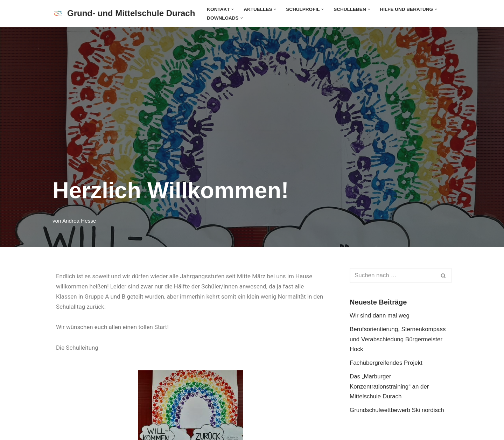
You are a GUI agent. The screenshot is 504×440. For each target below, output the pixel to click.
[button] (233, 9)
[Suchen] (393, 275)
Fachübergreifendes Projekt (386, 363)
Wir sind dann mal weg (380, 316)
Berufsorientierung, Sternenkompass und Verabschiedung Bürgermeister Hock (398, 339)
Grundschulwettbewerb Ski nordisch (397, 410)
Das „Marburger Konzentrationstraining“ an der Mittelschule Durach (390, 387)
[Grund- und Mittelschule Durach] (124, 13)
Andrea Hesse (79, 220)
